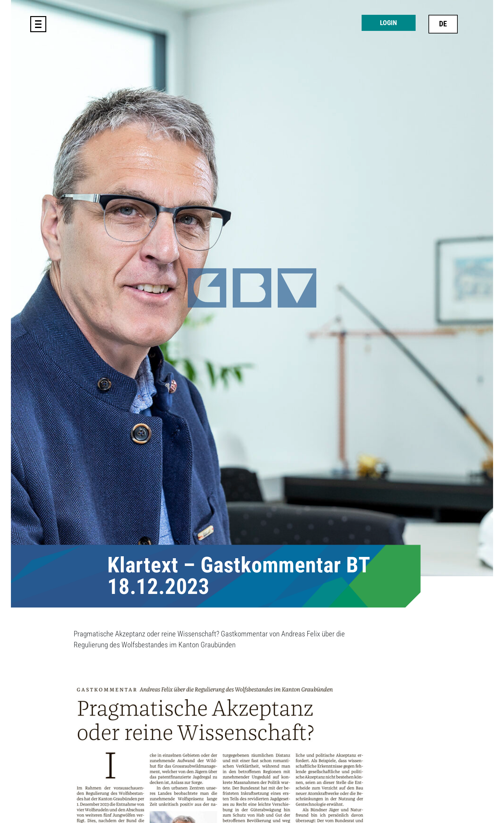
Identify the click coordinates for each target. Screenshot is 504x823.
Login (388, 23)
